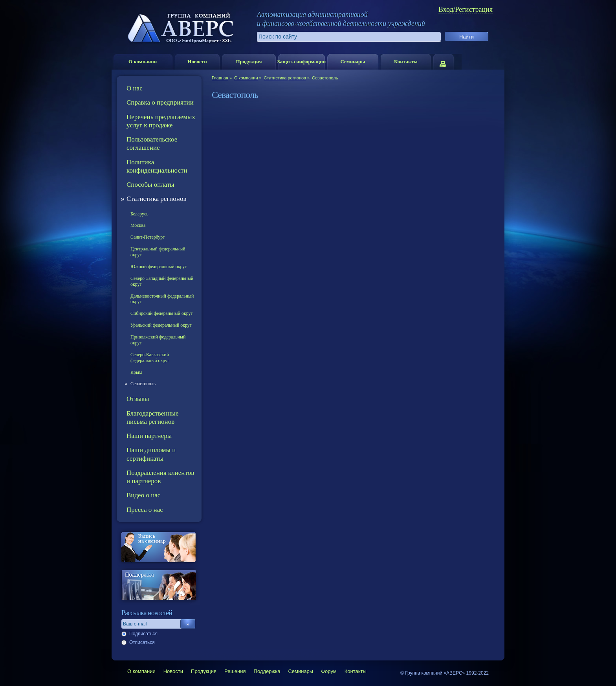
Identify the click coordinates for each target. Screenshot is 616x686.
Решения (235, 671)
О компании (143, 62)
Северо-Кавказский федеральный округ (150, 358)
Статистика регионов (285, 78)
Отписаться (142, 642)
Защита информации (302, 62)
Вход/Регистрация (466, 10)
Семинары (353, 62)
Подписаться (143, 634)
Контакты (406, 62)
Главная (220, 78)
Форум (329, 671)
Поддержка (267, 671)
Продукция (249, 62)
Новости (197, 62)
